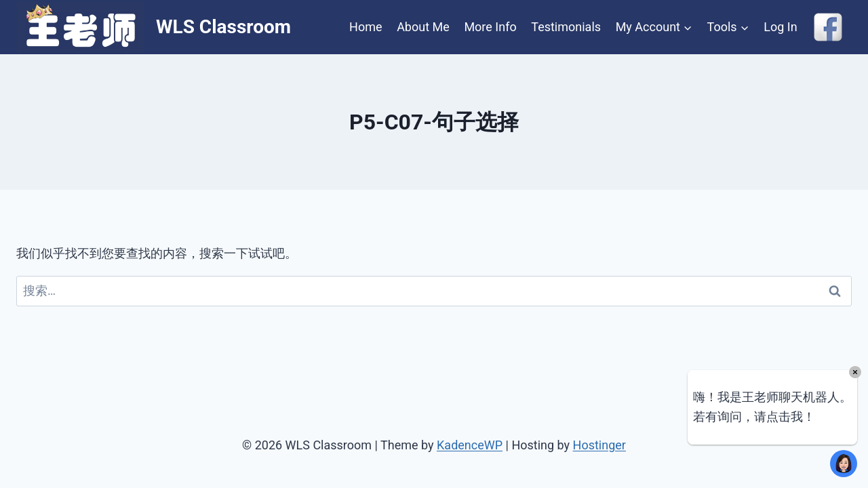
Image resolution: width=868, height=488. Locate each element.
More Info (490, 27)
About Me (423, 27)
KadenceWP (470, 445)
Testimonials (566, 27)
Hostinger (599, 445)
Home (366, 27)
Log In (780, 27)
